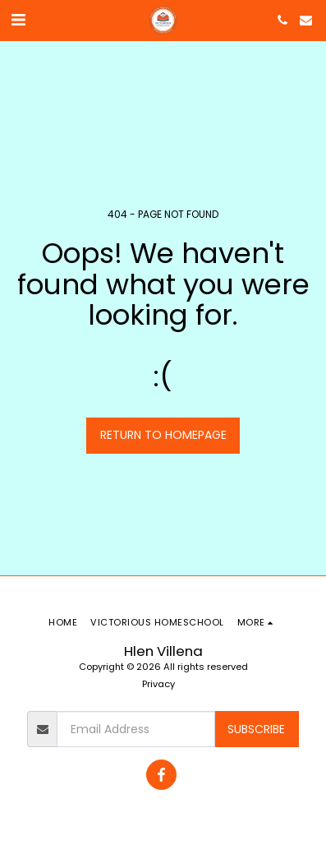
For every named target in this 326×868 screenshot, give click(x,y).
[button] (18, 20)
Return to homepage (163, 435)
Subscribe (256, 729)
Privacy (158, 684)
